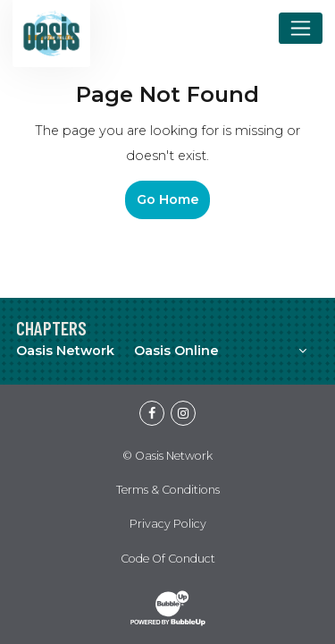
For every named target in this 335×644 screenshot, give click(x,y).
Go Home (168, 199)
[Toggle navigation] (301, 28)
